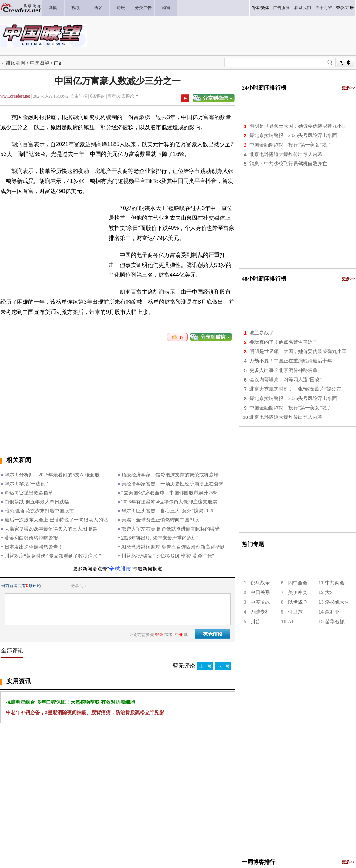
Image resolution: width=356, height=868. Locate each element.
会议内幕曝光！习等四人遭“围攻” (286, 380)
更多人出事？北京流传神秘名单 (283, 370)
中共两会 (335, 583)
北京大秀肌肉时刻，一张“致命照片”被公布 (295, 389)
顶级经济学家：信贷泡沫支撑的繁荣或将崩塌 (170, 475)
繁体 (265, 8)
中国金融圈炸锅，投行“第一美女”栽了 (290, 145)
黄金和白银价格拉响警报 (31, 538)
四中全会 (298, 583)
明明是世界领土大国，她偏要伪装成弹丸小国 (298, 126)
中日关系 (260, 592)
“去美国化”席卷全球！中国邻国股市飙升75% (169, 493)
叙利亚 (332, 612)
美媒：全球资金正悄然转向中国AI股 (160, 520)
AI (291, 622)
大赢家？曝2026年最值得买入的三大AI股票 (51, 529)
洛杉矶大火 (337, 602)
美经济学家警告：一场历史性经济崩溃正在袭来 (172, 484)
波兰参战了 (262, 333)
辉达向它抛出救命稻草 (29, 493)
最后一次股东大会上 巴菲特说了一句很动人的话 (56, 520)
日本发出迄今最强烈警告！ (34, 547)
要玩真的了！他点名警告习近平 (283, 342)
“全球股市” (120, 569)
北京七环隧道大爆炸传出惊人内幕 (286, 154)
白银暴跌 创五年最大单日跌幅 (37, 502)
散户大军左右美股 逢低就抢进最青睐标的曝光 (171, 529)
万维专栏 (260, 612)
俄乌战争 (260, 583)
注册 (350, 8)
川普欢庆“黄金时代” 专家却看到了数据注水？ (53, 556)
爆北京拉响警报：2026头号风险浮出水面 (293, 136)
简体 (255, 8)
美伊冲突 (298, 592)
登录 (340, 8)
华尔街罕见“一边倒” (26, 484)
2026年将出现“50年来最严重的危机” (160, 538)
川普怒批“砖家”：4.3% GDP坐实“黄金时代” (168, 556)
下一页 (223, 666)
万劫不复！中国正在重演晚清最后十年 (291, 361)
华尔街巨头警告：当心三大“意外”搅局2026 (167, 511)
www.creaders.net (15, 96)
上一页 (205, 666)
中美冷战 (260, 602)
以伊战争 (298, 602)
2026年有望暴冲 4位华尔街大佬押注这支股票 (169, 502)
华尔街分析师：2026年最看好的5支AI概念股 (52, 475)
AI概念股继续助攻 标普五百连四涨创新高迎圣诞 (173, 547)
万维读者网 (13, 63)
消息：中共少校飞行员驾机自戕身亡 (288, 164)
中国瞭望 (40, 63)
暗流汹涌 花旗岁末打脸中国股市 (39, 511)
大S (329, 592)
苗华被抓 (335, 622)
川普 (255, 622)
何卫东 (295, 612)
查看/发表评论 (121, 96)
